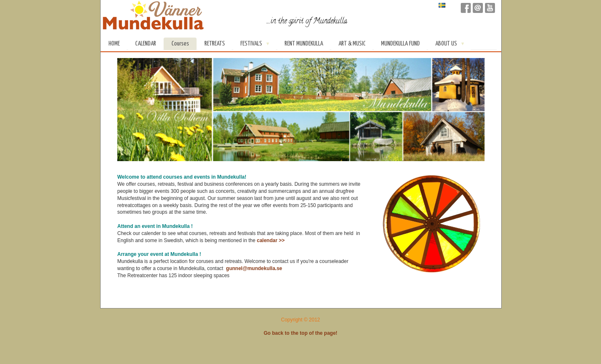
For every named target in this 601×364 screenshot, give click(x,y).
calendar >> (271, 240)
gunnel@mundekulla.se (255, 268)
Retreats (215, 44)
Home (114, 44)
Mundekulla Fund (400, 44)
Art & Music (352, 44)
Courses (180, 44)
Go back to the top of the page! (301, 333)
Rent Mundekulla (304, 44)
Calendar (146, 44)
